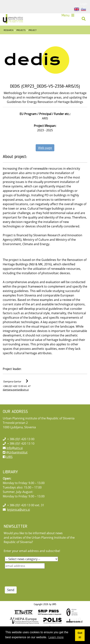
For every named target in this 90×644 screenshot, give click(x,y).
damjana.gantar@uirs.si (16, 390)
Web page (45, 148)
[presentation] (33, 578)
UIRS (9, 457)
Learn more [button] (56, 637)
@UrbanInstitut (17, 452)
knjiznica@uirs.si (19, 510)
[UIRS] (13, 19)
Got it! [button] (80, 635)
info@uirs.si (15, 448)
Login (84, 4)
